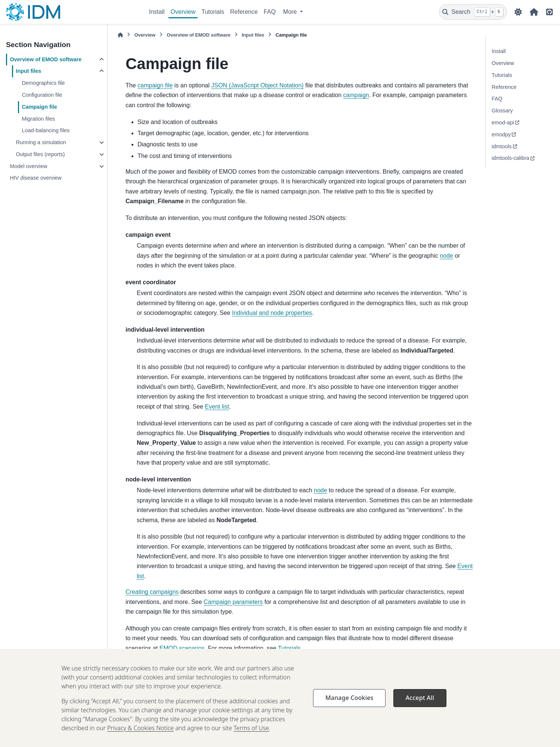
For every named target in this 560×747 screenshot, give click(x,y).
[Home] (120, 35)
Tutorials (213, 12)
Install (157, 12)
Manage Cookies (349, 712)
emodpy (501, 134)
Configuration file (42, 95)
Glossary (502, 111)
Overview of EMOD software (46, 59)
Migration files (38, 119)
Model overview (28, 166)
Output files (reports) (40, 154)
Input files (28, 71)
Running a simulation (41, 142)
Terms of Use (251, 742)
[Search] (473, 12)
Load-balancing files (46, 130)
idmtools (502, 146)
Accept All (420, 712)
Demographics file (43, 83)
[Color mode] (518, 12)
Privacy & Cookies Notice (140, 742)
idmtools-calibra (511, 158)
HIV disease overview (35, 178)
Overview (183, 12)
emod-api (503, 123)
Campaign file (39, 107)
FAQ (270, 12)
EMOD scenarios (182, 648)
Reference (244, 12)
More (291, 12)
